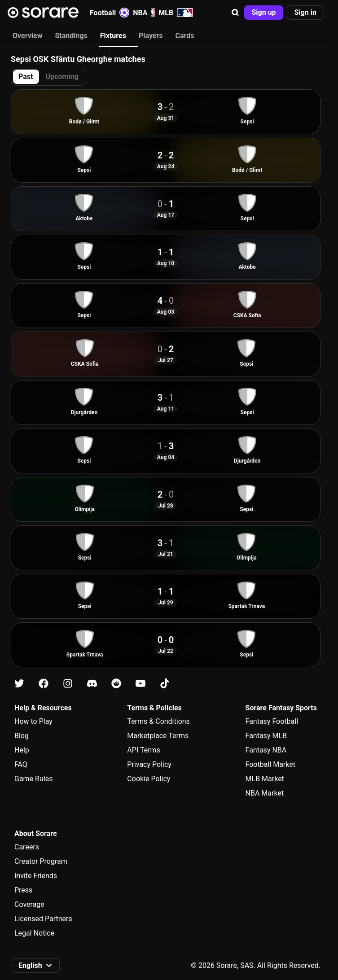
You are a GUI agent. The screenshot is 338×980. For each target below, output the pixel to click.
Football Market (270, 764)
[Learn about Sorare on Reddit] (116, 684)
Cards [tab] (185, 36)
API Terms (144, 750)
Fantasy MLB (266, 736)
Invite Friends (36, 876)
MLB (176, 13)
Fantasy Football (272, 721)
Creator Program (41, 861)
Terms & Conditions (158, 721)
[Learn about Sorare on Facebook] (44, 684)
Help (22, 750)
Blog (22, 736)
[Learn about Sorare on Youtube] (140, 684)
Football (110, 13)
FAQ (21, 764)
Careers (27, 847)
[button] (235, 13)
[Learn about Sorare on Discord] (92, 684)
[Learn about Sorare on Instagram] (68, 684)
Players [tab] (151, 36)
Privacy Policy (149, 764)
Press (23, 890)
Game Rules (33, 779)
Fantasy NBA (266, 750)
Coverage (29, 904)
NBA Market (265, 793)
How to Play (33, 721)
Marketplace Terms (158, 736)
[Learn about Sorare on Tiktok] (165, 684)
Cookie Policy (149, 779)
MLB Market (265, 779)
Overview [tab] (27, 36)
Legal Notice (34, 933)
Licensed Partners (43, 919)
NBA (144, 13)
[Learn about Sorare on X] (19, 684)
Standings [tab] (71, 36)
